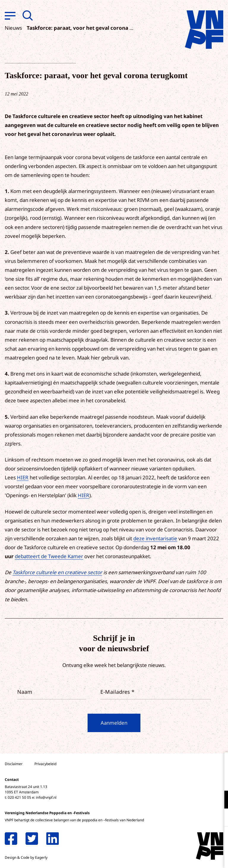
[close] (219, 763)
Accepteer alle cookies (178, 840)
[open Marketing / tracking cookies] (218, 818)
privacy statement (199, 780)
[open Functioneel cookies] (218, 800)
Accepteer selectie (178, 857)
